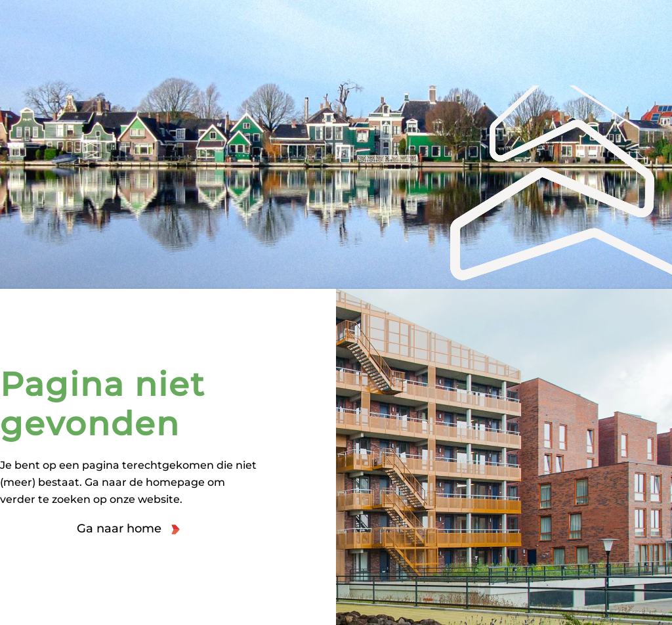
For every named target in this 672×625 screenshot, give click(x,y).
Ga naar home (119, 528)
